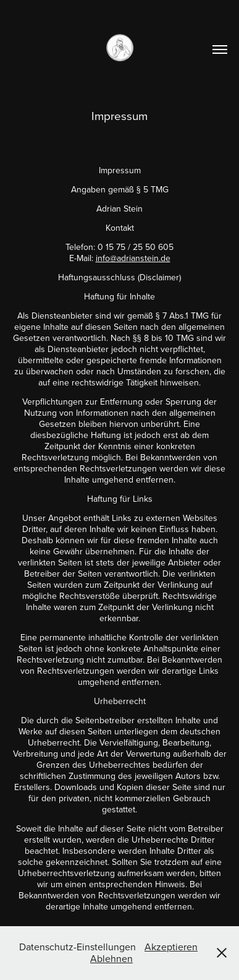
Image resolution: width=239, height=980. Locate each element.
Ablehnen (111, 958)
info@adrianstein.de (133, 258)
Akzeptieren (171, 947)
